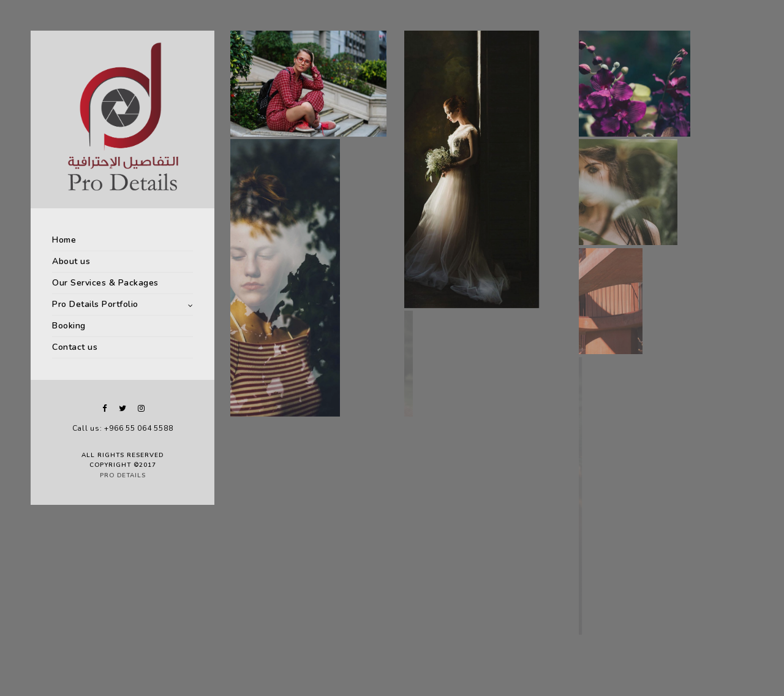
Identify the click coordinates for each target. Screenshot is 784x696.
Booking (69, 326)
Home (64, 240)
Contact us (75, 347)
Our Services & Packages (105, 283)
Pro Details (123, 475)
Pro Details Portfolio (95, 304)
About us (71, 261)
